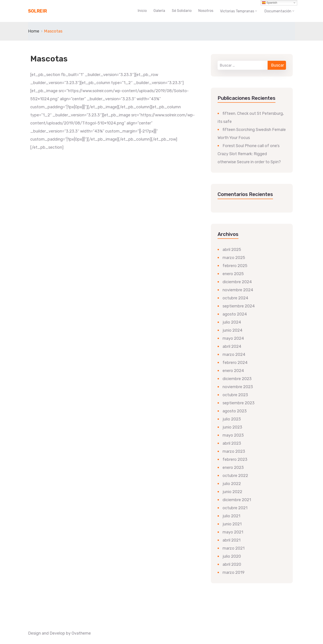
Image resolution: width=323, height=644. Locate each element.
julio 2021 (231, 516)
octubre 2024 (235, 298)
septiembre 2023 (239, 403)
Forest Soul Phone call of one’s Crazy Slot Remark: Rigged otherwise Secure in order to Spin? (249, 154)
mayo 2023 (233, 435)
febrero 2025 (235, 266)
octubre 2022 (235, 476)
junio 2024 (232, 330)
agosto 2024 (235, 314)
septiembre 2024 (239, 306)
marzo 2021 (234, 548)
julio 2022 (232, 484)
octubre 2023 (235, 395)
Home (34, 31)
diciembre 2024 (237, 282)
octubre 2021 (235, 508)
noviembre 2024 (238, 290)
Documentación (278, 11)
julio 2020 (232, 556)
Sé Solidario (182, 11)
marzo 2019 (234, 572)
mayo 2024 (233, 338)
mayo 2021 (233, 532)
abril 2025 (232, 250)
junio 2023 (232, 427)
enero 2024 (233, 371)
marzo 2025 (234, 258)
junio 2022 (232, 492)
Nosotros (206, 11)
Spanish (270, 3)
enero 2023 (233, 468)
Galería (159, 11)
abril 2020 (232, 564)
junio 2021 (232, 524)
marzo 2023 (234, 451)
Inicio (142, 11)
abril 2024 (232, 346)
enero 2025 (233, 274)
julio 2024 (232, 322)
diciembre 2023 (237, 379)
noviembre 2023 (238, 387)
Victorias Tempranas (237, 11)
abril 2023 (232, 443)
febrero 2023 (235, 459)
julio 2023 (232, 419)
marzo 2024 (234, 355)
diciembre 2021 (237, 500)
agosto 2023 (235, 411)
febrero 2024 (235, 363)
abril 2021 (231, 540)
